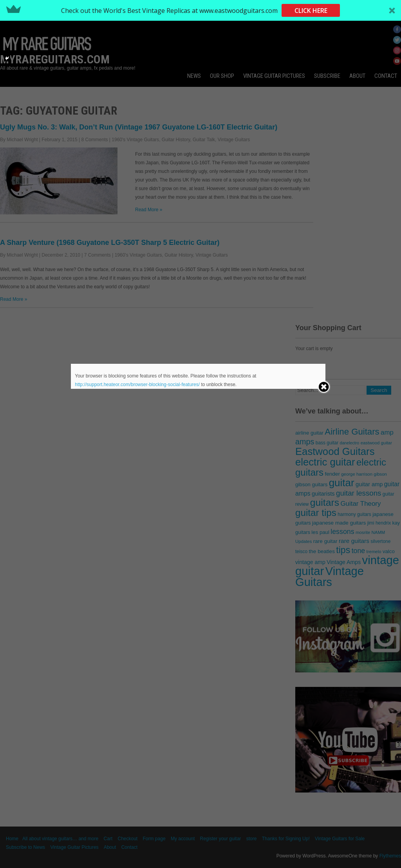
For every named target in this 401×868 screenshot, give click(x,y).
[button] (200, 10)
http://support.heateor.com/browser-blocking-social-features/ (137, 385)
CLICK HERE (311, 11)
